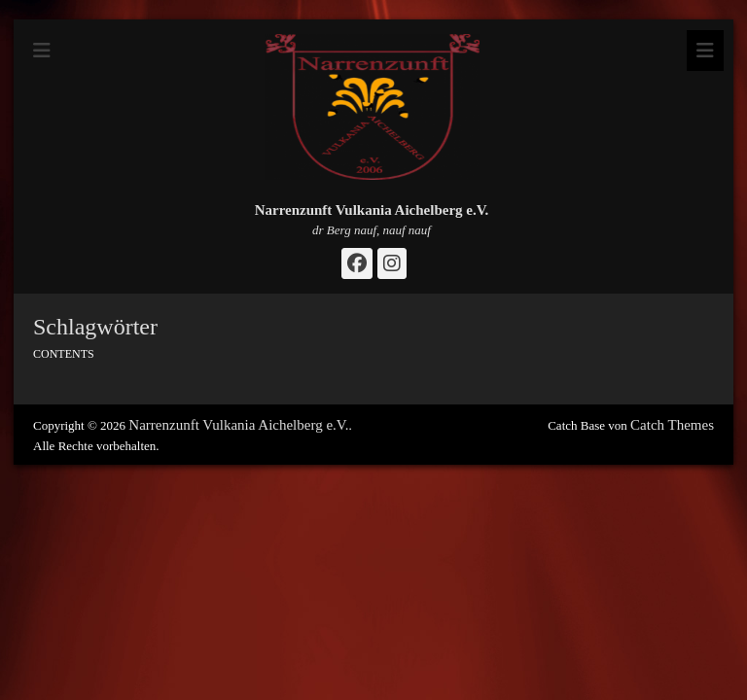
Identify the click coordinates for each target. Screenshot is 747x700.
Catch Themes (672, 425)
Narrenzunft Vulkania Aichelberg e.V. (372, 210)
